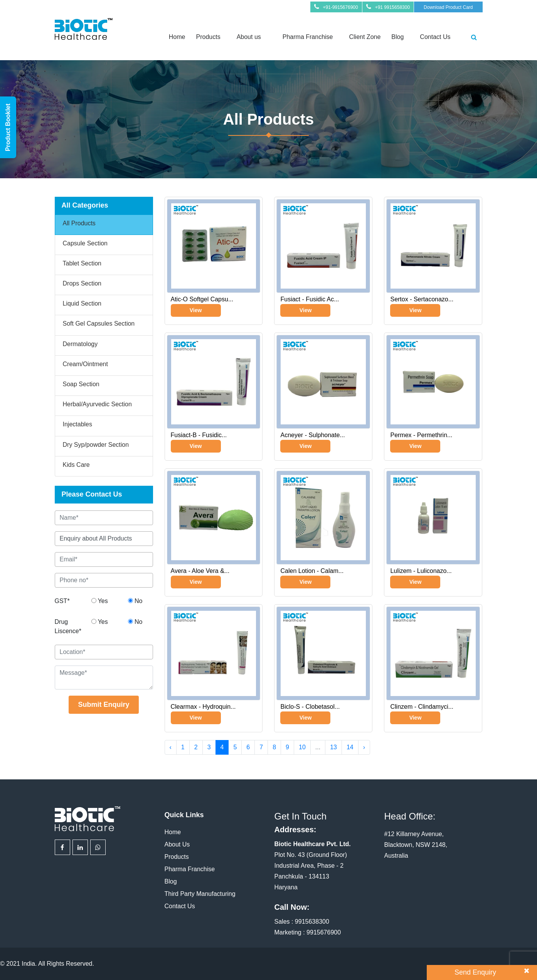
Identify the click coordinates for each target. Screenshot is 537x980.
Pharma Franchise (308, 37)
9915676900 (324, 932)
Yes (100, 601)
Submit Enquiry (104, 705)
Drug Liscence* (68, 626)
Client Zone (365, 37)
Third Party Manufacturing (200, 894)
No (135, 601)
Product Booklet (8, 127)
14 (350, 747)
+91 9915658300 (392, 7)
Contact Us (435, 37)
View (196, 310)
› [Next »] (364, 747)
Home (177, 37)
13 (333, 747)
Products (208, 37)
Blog (397, 37)
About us (249, 37)
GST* (62, 601)
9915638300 (312, 922)
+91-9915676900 (341, 7)
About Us (177, 844)
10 (302, 747)
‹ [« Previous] (171, 747)
